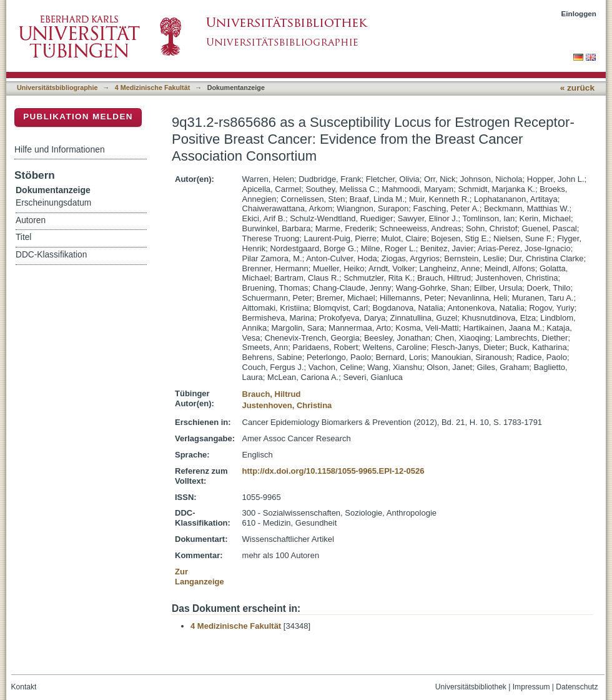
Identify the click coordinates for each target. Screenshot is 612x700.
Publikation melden (78, 117)
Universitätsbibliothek (471, 687)
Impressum (531, 687)
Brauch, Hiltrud (272, 394)
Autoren (31, 220)
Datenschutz (577, 687)
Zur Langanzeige (200, 577)
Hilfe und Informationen (60, 149)
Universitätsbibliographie (57, 87)
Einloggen (579, 13)
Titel (23, 237)
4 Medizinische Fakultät (152, 87)
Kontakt (24, 687)
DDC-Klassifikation (51, 255)
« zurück (577, 88)
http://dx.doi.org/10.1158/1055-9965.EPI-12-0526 (333, 471)
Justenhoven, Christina (287, 405)
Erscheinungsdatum (53, 203)
